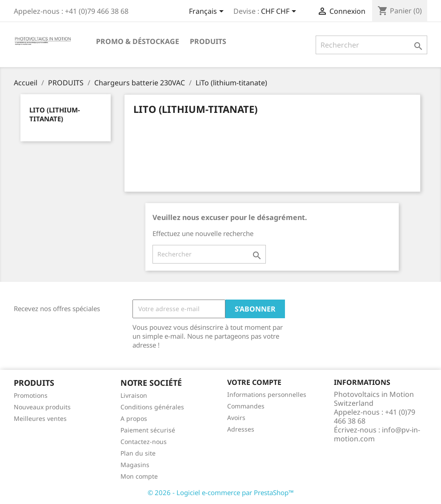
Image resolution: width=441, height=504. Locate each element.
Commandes (246, 406)
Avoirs (236, 418)
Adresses (241, 429)
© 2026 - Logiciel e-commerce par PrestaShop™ (221, 492)
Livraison (134, 395)
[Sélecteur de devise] (280, 12)
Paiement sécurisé (148, 430)
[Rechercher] (371, 45)
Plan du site (138, 453)
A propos (134, 418)
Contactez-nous (144, 442)
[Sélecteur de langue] (208, 12)
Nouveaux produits (42, 407)
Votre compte (254, 382)
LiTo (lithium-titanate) (55, 114)
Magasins (135, 465)
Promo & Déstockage (138, 41)
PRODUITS (208, 41)
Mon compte (139, 476)
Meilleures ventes (40, 418)
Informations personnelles (267, 394)
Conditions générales (152, 407)
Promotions (31, 395)
